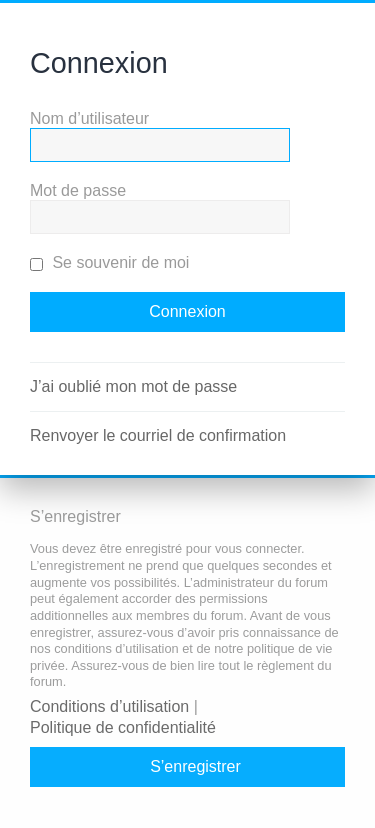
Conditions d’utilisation (109, 706)
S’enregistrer (195, 766)
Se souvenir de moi (109, 262)
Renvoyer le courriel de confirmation (158, 435)
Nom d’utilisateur (89, 118)
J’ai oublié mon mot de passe (133, 386)
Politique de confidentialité (123, 727)
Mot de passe (78, 190)
